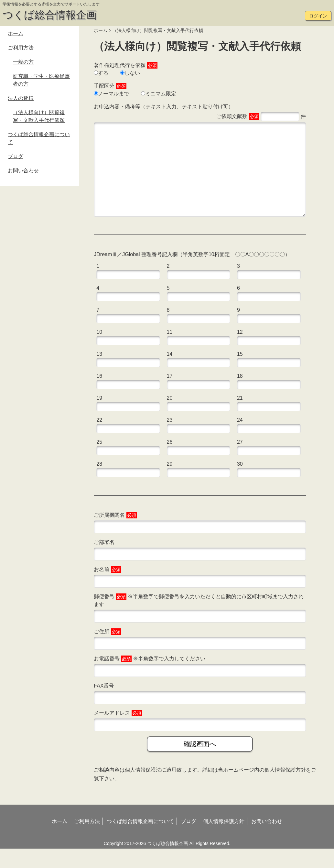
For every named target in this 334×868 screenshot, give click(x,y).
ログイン (318, 16)
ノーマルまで (111, 94)
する (101, 73)
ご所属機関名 (115, 535)
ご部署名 (104, 562)
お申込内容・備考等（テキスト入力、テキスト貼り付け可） (164, 107)
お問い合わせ (23, 171)
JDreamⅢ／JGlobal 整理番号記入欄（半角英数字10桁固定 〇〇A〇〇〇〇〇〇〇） (192, 274)
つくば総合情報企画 (50, 15)
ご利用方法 (21, 48)
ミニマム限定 (159, 94)
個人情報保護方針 (285, 789)
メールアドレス (118, 732)
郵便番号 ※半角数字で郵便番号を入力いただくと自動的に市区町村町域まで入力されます (199, 620)
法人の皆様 (21, 98)
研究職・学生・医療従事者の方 (41, 80)
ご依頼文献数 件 (261, 116)
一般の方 (23, 62)
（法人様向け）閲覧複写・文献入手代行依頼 (39, 116)
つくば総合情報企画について (39, 138)
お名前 (107, 589)
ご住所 (107, 651)
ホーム (101, 30)
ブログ (16, 156)
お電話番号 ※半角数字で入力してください (150, 678)
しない (130, 73)
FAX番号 (104, 705)
